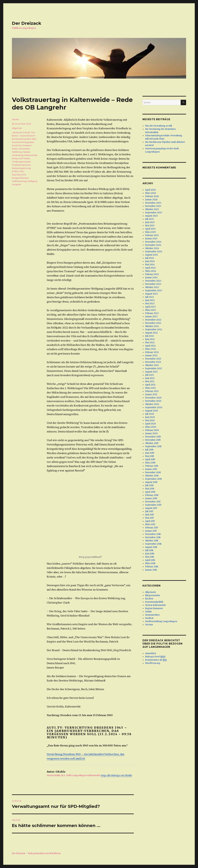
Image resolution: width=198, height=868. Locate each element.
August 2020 (152, 411)
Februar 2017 (152, 528)
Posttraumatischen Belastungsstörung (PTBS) (21, 168)
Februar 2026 (152, 196)
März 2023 (151, 310)
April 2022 (150, 346)
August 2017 (151, 508)
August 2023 (151, 294)
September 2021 (153, 368)
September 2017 (153, 505)
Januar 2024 (151, 278)
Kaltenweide (31, 155)
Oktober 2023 (152, 287)
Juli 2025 (149, 219)
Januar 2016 (151, 570)
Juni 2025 (150, 222)
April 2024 (150, 268)
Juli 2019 (149, 450)
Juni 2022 (150, 339)
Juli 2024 (150, 258)
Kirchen (149, 599)
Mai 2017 (149, 518)
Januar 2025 (151, 239)
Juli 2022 (150, 336)
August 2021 (151, 372)
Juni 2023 (150, 300)
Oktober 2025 (152, 209)
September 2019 (153, 446)
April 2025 (150, 229)
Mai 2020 (150, 420)
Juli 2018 (149, 485)
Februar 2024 (152, 274)
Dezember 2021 (153, 359)
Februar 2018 (152, 495)
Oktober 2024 (152, 248)
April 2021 (150, 385)
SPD (22, 171)
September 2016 (153, 544)
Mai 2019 (150, 456)
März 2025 (150, 232)
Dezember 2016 (153, 534)
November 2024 (153, 245)
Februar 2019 (152, 466)
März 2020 (151, 427)
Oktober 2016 (152, 541)
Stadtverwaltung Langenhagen (161, 621)
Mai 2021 (150, 381)
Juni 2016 (150, 554)
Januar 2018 (151, 498)
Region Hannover (154, 608)
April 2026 (150, 190)
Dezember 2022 (153, 320)
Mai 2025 (150, 226)
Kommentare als (156, 660)
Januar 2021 (151, 394)
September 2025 (154, 213)
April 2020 (150, 424)
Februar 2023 (152, 313)
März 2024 (151, 271)
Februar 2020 (152, 430)
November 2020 (153, 401)
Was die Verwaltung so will (159, 126)
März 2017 (150, 524)
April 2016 (150, 560)
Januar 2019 (151, 469)
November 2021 (153, 362)
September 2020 (154, 407)
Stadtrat (149, 618)
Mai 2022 (150, 343)
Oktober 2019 (152, 443)
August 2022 (151, 333)
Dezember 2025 (153, 203)
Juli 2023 (150, 297)
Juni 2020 (150, 417)
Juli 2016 (149, 550)
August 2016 (151, 547)
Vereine (149, 625)
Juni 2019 (150, 453)
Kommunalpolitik (154, 602)
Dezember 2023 (153, 281)
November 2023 (153, 284)
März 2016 (150, 563)
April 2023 (150, 307)
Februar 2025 (152, 235)
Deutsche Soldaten (22, 145)
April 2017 (150, 521)
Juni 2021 (150, 378)
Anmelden (151, 653)
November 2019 (153, 440)
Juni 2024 (150, 261)
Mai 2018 (150, 489)
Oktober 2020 (152, 404)
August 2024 (152, 255)
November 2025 (153, 206)
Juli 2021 (149, 375)
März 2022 (151, 349)
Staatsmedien (152, 615)
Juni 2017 (150, 515)
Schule (148, 612)
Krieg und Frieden (21, 158)
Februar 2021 (152, 391)
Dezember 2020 (153, 398)
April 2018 (150, 492)
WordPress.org (153, 663)
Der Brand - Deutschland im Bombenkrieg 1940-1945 (24, 136)
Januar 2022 (151, 356)
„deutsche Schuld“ (21, 132)
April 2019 (150, 459)
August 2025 (151, 216)
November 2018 (153, 472)
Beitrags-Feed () (155, 657)
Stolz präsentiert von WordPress (44, 853)
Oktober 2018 (152, 476)
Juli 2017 (149, 511)
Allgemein (17, 128)
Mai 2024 (150, 265)
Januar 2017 (151, 531)
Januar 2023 (151, 317)
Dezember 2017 (153, 502)
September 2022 (154, 330)
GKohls (15, 119)
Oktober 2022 (152, 326)
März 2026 (151, 193)
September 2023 (154, 291)
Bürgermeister (153, 595)
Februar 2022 (152, 352)
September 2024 (154, 252)
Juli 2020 (150, 414)
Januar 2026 (151, 200)
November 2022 (153, 323)
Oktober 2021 (152, 365)
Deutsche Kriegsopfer (23, 142)
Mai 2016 (150, 557)
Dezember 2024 (153, 242)
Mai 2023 (150, 304)
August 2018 (151, 482)
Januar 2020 (151, 433)
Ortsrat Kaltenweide (155, 605)
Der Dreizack (27, 23)
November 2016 (153, 537)
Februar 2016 (152, 567)
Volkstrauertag (19, 181)
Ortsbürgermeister (21, 162)
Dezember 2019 (153, 437)
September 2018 (153, 479)
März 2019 (150, 463)
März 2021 (150, 388)
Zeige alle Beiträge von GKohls (116, 775)
